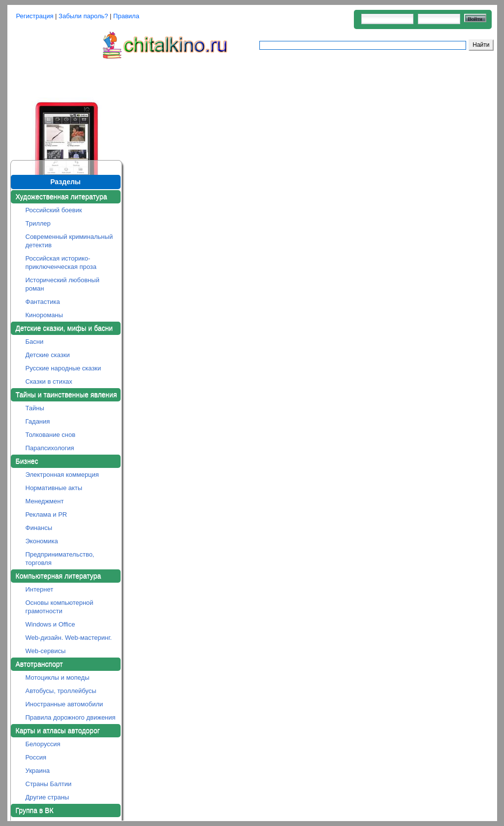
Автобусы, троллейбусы (61, 691)
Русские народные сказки (63, 368)
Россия (36, 757)
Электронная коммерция (62, 475)
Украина (38, 771)
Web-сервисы (46, 651)
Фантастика (43, 302)
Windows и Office (50, 624)
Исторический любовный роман (63, 284)
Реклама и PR (47, 514)
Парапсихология (50, 448)
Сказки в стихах (49, 381)
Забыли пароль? (83, 16)
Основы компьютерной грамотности (60, 607)
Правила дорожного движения (71, 717)
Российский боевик (54, 210)
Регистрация (35, 16)
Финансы (39, 528)
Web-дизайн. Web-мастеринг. (69, 638)
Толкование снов (51, 435)
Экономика (42, 541)
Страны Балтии (49, 784)
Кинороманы (44, 315)
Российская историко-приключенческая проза (61, 263)
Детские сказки (48, 355)
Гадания (38, 421)
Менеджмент (45, 501)
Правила (126, 16)
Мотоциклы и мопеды (58, 677)
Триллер (38, 223)
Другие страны (47, 797)
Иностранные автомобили (64, 704)
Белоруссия (43, 744)
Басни (35, 342)
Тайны (35, 408)
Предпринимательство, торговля (60, 559)
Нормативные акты (54, 488)
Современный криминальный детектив (69, 241)
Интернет (40, 589)
